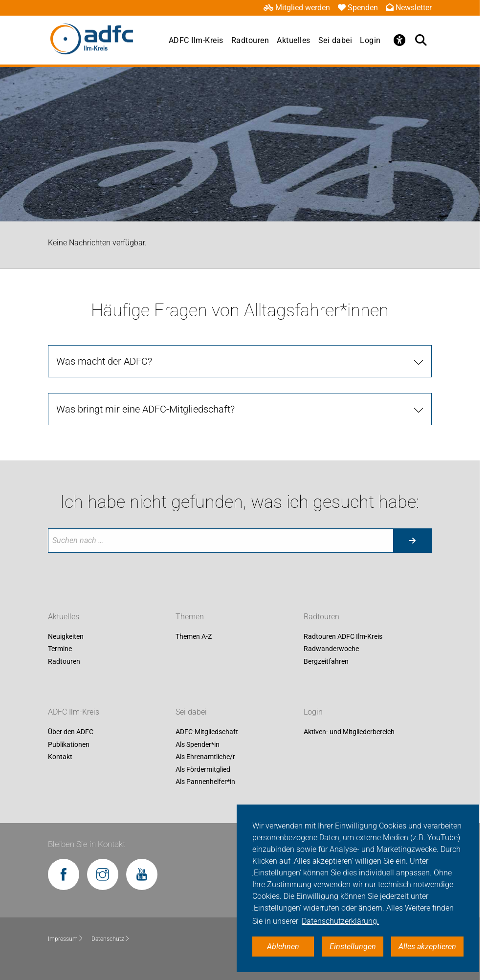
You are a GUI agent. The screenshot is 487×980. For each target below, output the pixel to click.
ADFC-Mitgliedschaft (207, 732)
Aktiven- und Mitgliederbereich (349, 732)
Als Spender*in (198, 744)
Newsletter (409, 8)
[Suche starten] (412, 541)
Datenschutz (111, 939)
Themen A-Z (194, 636)
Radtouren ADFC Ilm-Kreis (343, 636)
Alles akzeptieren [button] (427, 947)
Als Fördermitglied (203, 769)
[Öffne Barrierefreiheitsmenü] (399, 40)
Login (370, 40)
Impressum (66, 939)
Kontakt (60, 757)
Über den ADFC (71, 732)
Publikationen (69, 744)
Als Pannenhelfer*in (205, 782)
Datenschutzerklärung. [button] (340, 921)
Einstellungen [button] (353, 947)
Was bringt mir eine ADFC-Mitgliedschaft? (145, 409)
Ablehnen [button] (283, 947)
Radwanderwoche (331, 649)
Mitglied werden (297, 8)
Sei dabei (335, 40)
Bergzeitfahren (326, 661)
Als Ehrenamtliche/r (205, 757)
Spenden (358, 8)
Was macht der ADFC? (104, 361)
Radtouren (250, 40)
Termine (60, 649)
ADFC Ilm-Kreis (196, 40)
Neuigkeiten (66, 636)
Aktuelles (294, 40)
